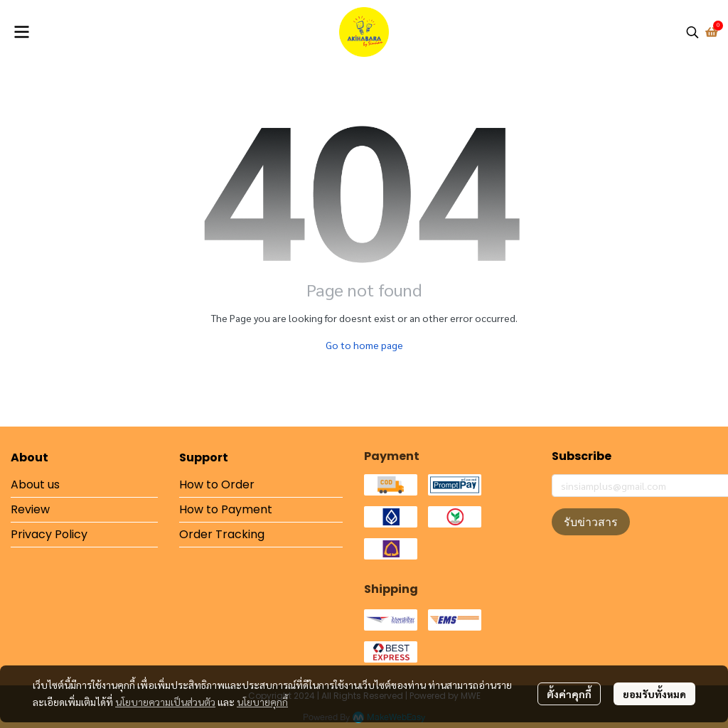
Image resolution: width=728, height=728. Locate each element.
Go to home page (364, 345)
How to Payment (226, 509)
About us (35, 485)
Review (30, 509)
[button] (692, 32)
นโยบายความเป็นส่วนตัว (165, 702)
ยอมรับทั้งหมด (654, 694)
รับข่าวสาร (591, 522)
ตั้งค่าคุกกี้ (569, 694)
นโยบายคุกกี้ (262, 702)
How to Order (217, 485)
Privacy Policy (49, 534)
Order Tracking (222, 534)
